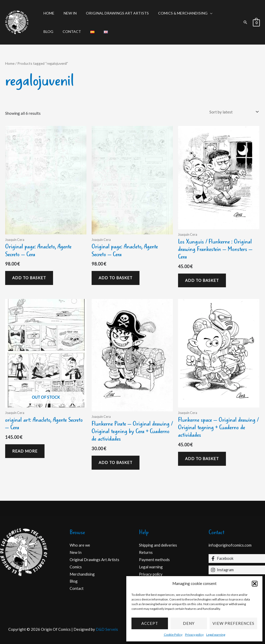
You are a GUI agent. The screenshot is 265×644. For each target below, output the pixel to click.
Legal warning (216, 635)
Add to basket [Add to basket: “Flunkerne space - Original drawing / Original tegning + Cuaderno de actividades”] (202, 459)
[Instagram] (237, 570)
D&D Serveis (107, 629)
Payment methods (154, 560)
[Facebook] (237, 559)
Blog (217, 13)
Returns (146, 552)
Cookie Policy (173, 635)
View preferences (233, 623)
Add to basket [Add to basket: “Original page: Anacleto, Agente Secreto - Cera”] (29, 278)
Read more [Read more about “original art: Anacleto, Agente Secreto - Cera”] (25, 451)
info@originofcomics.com (231, 545)
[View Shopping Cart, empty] (256, 22)
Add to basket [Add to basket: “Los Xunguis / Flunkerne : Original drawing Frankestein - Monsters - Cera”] (202, 280)
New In (67, 13)
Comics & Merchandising (176, 13)
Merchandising (82, 574)
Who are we (80, 545)
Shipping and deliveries (159, 545)
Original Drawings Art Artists (112, 13)
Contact (52, 31)
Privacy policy (194, 635)
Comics (76, 567)
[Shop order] (233, 112)
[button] (255, 584)
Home (48, 13)
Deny (189, 623)
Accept (150, 623)
